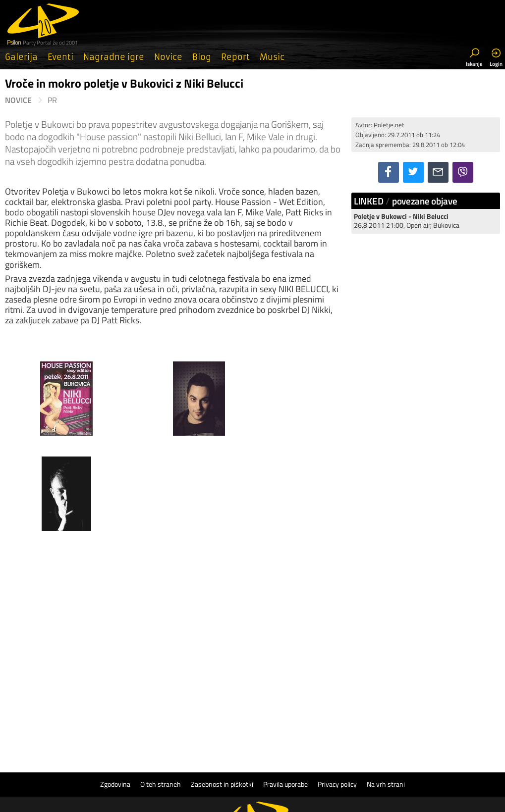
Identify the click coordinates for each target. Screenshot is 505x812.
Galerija (21, 57)
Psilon (277, 748)
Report (235, 57)
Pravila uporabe (285, 689)
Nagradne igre (114, 57)
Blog (202, 57)
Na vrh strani (386, 689)
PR (52, 100)
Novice (168, 57)
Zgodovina (115, 689)
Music (272, 57)
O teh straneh (161, 689)
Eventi (60, 57)
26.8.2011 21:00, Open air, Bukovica (407, 221)
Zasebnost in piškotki (222, 689)
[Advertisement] (426, 304)
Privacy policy (337, 689)
